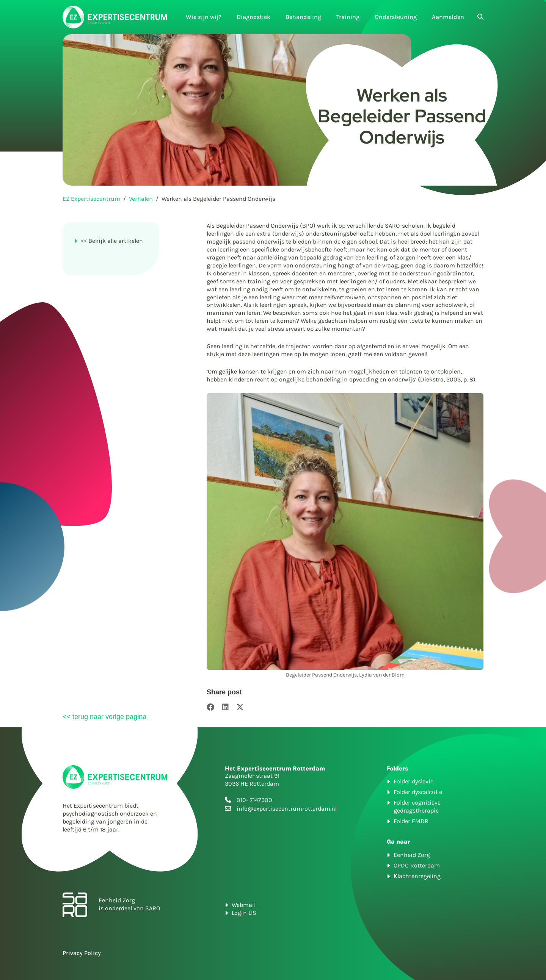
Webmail (244, 905)
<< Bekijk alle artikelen (112, 241)
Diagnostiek (253, 17)
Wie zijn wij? (204, 17)
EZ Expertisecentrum (91, 199)
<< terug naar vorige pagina (104, 717)
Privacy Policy (82, 953)
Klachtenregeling (417, 876)
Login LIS (244, 913)
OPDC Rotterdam (417, 865)
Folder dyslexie (413, 781)
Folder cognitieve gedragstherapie (417, 807)
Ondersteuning (396, 17)
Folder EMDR (411, 821)
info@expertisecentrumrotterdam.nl (287, 809)
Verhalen (141, 199)
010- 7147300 (254, 800)
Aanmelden (448, 17)
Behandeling (303, 17)
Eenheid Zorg (412, 855)
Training (348, 17)
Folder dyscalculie (418, 792)
